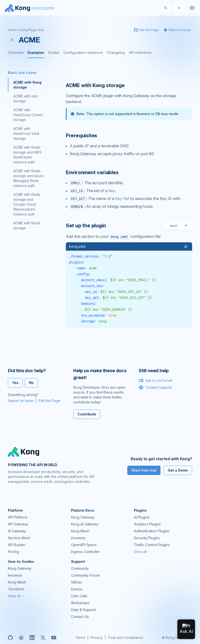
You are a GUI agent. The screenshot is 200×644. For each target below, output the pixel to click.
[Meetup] (21, 638)
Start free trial (144, 470)
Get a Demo (178, 470)
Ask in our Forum (155, 381)
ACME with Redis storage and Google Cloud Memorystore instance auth (27, 204)
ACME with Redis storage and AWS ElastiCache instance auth (27, 155)
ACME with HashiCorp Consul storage (28, 115)
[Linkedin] (32, 638)
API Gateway (18, 524)
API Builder (17, 545)
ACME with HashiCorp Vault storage (26, 133)
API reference (140, 53)
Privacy (97, 637)
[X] (43, 638)
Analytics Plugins (147, 524)
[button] (186, 246)
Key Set (122, 199)
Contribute (87, 414)
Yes (15, 383)
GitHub (76, 582)
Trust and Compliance (126, 637)
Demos (77, 589)
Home (12, 30)
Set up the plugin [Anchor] (86, 226)
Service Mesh (19, 538)
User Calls (79, 596)
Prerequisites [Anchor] (82, 136)
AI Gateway (17, 531)
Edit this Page (49, 401)
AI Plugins (142, 517)
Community (80, 568)
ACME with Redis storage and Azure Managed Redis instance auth (28, 178)
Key (112, 191)
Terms (80, 637)
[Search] (166, 8)
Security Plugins (147, 538)
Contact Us (80, 617)
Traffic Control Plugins (152, 545)
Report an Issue (21, 401)
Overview (16, 53)
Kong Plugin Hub (32, 30)
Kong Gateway (83, 517)
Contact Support (155, 387)
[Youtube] (54, 638)
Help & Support (83, 610)
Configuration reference (83, 53)
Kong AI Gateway (85, 524)
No (31, 383)
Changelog (116, 53)
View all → (142, 552)
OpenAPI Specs (84, 545)
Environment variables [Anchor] (92, 172)
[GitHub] (10, 638)
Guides (54, 53)
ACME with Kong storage (27, 85)
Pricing (13, 552)
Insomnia (78, 538)
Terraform (16, 589)
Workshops (80, 603)
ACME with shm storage (26, 99)
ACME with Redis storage (27, 225)
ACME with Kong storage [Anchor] (95, 85)
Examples (36, 53)
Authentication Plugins (152, 531)
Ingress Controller (85, 552)
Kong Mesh (80, 531)
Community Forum (85, 575)
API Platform (18, 517)
